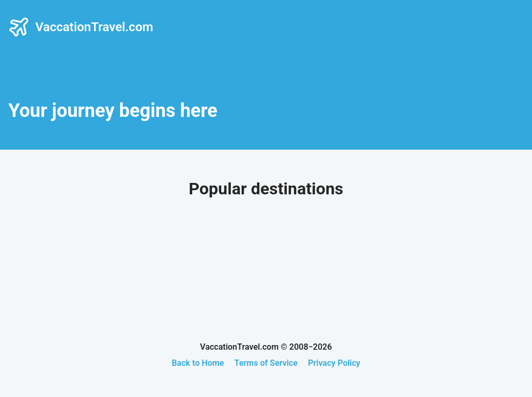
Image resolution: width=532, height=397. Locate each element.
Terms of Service (266, 363)
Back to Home (198, 363)
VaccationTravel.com (81, 27)
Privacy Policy (334, 363)
